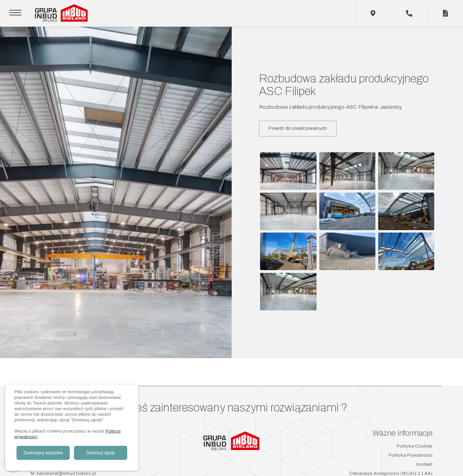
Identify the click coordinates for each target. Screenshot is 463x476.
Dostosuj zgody (101, 453)
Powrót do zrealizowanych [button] (298, 128)
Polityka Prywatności (411, 455)
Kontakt (424, 464)
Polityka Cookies (415, 446)
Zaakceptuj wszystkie (43, 453)
